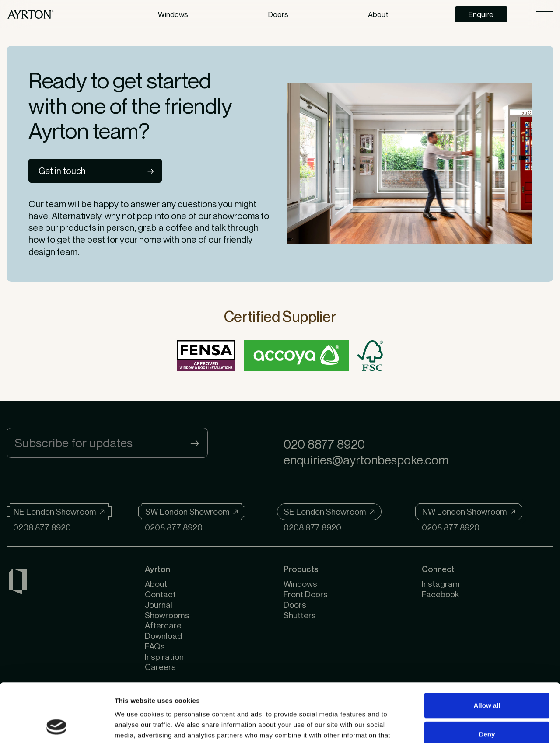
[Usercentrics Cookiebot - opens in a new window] (57, 726)
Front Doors (306, 594)
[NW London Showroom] (469, 512)
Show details (459, 726)
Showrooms (167, 615)
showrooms (236, 216)
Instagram (441, 584)
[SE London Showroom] (329, 512)
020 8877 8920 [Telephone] (324, 444)
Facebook (440, 594)
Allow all (487, 650)
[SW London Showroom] (192, 512)
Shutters (300, 615)
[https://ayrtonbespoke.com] (31, 14)
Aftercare (163, 625)
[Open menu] (545, 14)
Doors (278, 14)
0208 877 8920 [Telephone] (42, 527)
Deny (487, 679)
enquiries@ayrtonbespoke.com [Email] (366, 460)
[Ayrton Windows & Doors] (18, 583)
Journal (159, 605)
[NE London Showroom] (59, 512)
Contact (160, 594)
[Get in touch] (95, 171)
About (156, 584)
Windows (173, 14)
